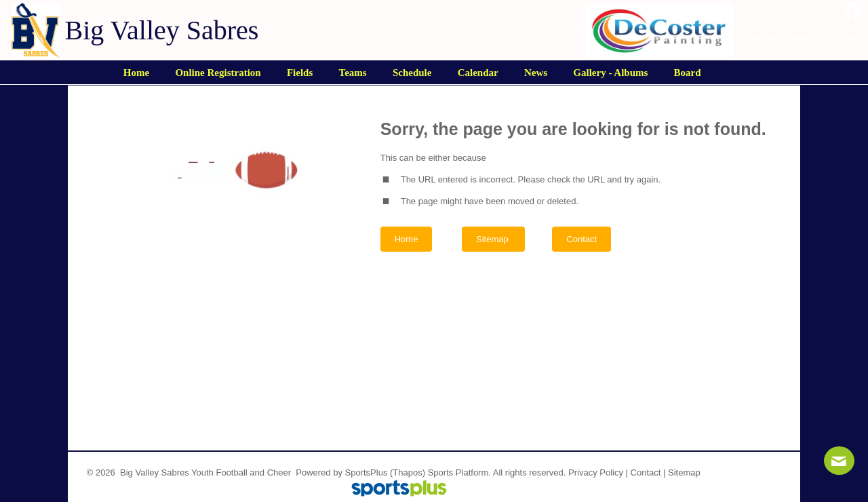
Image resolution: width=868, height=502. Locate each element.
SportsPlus (367, 472)
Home (407, 239)
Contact (646, 472)
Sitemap (684, 472)
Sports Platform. (459, 472)
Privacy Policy (596, 472)
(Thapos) (408, 472)
